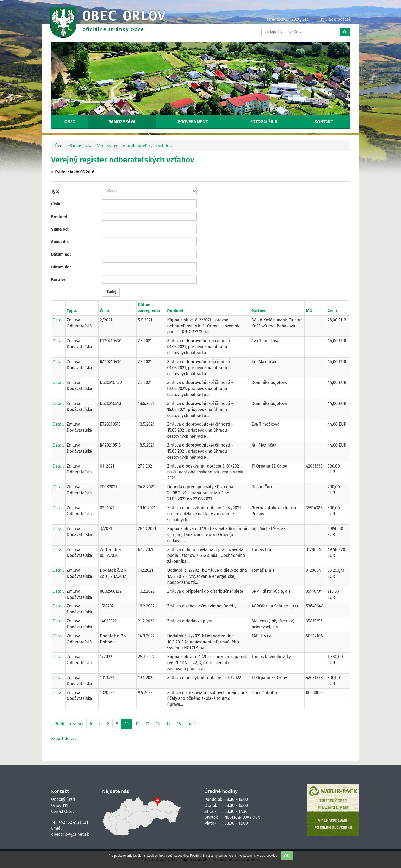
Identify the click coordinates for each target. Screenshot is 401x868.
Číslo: (56, 204)
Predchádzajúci (69, 724)
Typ (70, 311)
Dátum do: (61, 267)
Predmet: (60, 217)
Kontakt (324, 122)
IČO (309, 311)
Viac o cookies (267, 856)
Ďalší (192, 724)
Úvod (60, 146)
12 (147, 724)
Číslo (104, 311)
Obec (70, 122)
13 (158, 724)
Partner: (59, 280)
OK (287, 856)
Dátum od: (61, 254)
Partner (259, 311)
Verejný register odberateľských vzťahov (135, 146)
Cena (332, 311)
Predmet (175, 311)
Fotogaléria (264, 122)
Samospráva (122, 122)
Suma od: (60, 229)
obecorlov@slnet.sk (70, 834)
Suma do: (60, 242)
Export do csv (64, 739)
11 (137, 724)
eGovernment (193, 122)
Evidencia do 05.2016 (75, 172)
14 (168, 724)
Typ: (55, 191)
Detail (58, 320)
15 (179, 724)
